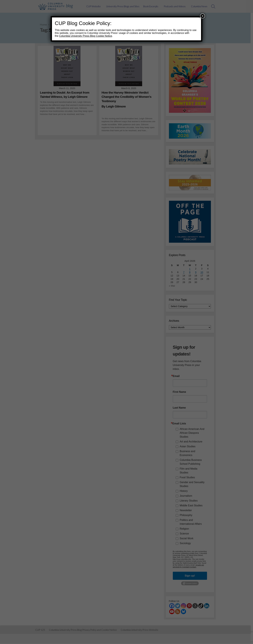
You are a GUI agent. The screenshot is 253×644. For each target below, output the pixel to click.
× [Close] (202, 16)
